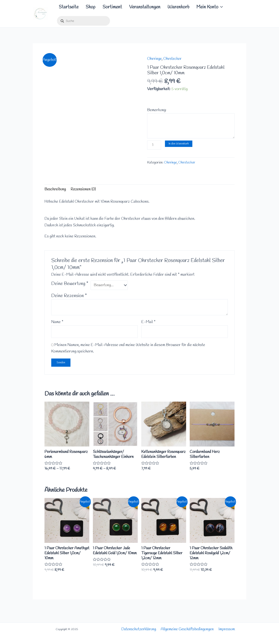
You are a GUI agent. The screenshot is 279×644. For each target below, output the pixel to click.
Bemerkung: (157, 110)
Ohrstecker (173, 59)
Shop (94, 7)
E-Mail (148, 323)
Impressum (227, 629)
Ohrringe (155, 59)
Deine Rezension (69, 297)
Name (57, 323)
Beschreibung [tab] (56, 190)
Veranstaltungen (152, 7)
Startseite (70, 7)
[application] (232, 7)
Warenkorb (188, 7)
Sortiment (118, 7)
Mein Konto (221, 7)
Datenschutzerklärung (138, 629)
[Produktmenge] (154, 146)
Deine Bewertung (70, 285)
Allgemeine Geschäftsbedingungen (188, 629)
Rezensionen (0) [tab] (85, 190)
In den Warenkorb (179, 144)
